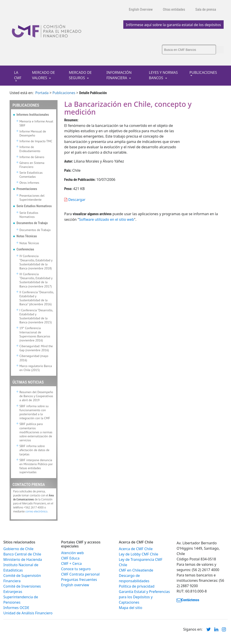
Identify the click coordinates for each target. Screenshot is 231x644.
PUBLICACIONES (203, 72)
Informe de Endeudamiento (30, 149)
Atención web (72, 553)
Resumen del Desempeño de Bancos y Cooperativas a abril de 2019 (36, 396)
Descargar (75, 200)
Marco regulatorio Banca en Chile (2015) (36, 368)
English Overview (141, 9)
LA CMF (18, 75)
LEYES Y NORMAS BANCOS (163, 75)
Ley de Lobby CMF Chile (139, 554)
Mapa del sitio (131, 608)
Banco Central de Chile (22, 554)
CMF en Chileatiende (136, 570)
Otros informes (29, 183)
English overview (75, 585)
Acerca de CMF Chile (136, 549)
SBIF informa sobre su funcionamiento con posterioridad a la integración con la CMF (35, 412)
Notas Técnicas (29, 243)
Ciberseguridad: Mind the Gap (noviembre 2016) (36, 348)
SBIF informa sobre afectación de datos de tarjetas (34, 450)
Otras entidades (174, 9)
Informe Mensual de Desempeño (33, 133)
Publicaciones (64, 93)
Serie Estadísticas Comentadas (31, 175)
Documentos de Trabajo (35, 230)
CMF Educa (70, 558)
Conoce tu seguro (76, 569)
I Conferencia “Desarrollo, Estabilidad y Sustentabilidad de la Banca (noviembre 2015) (36, 316)
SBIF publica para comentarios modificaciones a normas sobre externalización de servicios (36, 432)
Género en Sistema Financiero (32, 165)
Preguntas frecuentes (79, 580)
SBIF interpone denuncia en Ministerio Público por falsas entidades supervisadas (36, 466)
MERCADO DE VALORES (44, 75)
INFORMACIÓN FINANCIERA (119, 75)
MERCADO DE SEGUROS (80, 75)
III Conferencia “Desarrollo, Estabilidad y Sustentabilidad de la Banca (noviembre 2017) (36, 280)
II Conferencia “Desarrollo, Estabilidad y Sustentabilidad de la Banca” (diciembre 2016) (37, 298)
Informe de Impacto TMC (36, 141)
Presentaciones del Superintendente (32, 198)
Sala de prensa (206, 9)
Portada (42, 93)
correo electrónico (36, 511)
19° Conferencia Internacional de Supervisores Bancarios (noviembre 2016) (35, 334)
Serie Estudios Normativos (29, 215)
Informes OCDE (16, 608)
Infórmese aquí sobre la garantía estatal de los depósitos (173, 25)
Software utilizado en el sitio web (106, 219)
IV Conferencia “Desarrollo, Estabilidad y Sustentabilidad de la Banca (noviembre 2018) (36, 262)
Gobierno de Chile (18, 549)
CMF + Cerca (71, 563)
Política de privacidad (137, 586)
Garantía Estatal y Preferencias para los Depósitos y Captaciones (144, 597)
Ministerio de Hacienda (23, 559)
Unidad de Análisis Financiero (28, 613)
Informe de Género (32, 157)
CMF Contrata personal (80, 574)
